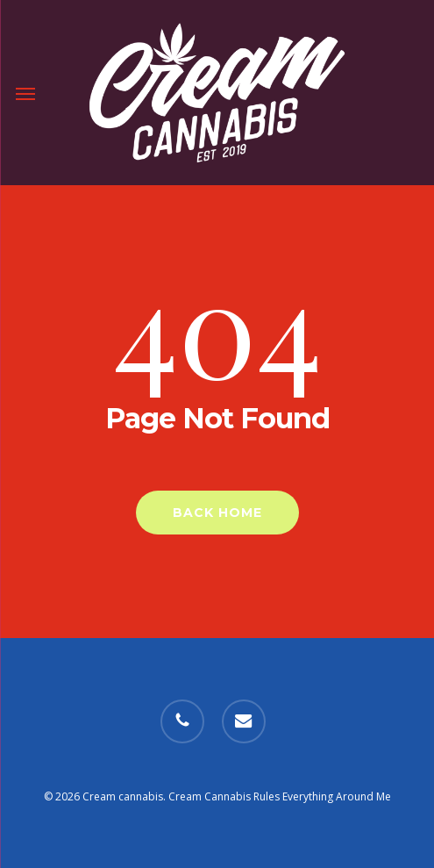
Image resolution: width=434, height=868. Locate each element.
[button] (25, 93)
